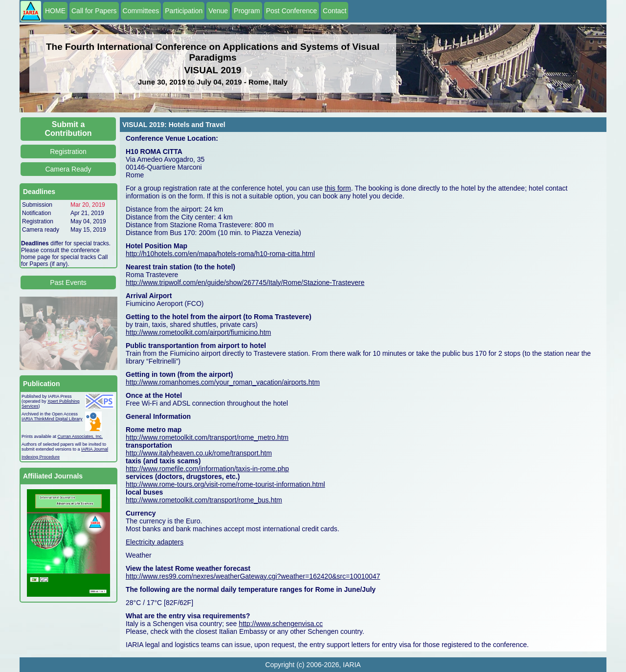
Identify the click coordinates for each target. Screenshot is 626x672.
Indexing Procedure (41, 457)
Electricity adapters (155, 542)
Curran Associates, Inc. (80, 436)
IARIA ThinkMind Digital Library (52, 419)
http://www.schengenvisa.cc (281, 624)
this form (338, 188)
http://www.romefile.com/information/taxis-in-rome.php (207, 469)
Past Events (68, 282)
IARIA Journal (95, 449)
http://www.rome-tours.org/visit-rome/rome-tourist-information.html (225, 484)
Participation (184, 11)
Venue (218, 11)
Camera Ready (68, 169)
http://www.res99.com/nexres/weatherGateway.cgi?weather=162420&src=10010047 (253, 576)
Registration (68, 152)
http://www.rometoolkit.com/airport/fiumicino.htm (198, 332)
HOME (55, 11)
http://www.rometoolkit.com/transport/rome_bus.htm (204, 500)
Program (247, 11)
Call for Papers (94, 11)
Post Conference (291, 11)
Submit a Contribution (68, 129)
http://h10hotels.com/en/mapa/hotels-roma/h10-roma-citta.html (220, 254)
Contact (335, 11)
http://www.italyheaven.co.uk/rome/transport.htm (199, 453)
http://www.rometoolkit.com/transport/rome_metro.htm (207, 437)
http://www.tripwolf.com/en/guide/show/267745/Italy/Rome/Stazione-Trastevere (245, 282)
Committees (141, 11)
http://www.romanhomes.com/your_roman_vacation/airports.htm (223, 382)
